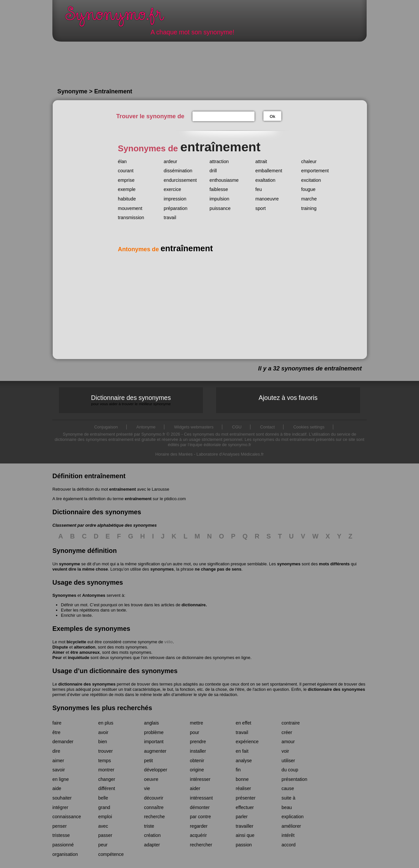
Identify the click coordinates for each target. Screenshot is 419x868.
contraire (291, 723)
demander (63, 742)
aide (57, 788)
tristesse (61, 835)
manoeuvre (267, 199)
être (56, 732)
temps (105, 761)
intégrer (60, 807)
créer (287, 732)
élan (122, 161)
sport (261, 208)
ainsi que (245, 835)
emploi (105, 817)
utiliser (288, 761)
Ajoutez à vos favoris (288, 398)
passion (244, 845)
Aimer (58, 652)
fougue (308, 189)
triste (149, 826)
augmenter (155, 751)
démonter (200, 807)
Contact (268, 427)
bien (103, 742)
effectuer (245, 807)
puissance (220, 208)
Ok (273, 116)
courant (126, 171)
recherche (155, 817)
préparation (175, 208)
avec (103, 826)
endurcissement (180, 180)
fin (238, 770)
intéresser (200, 779)
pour (195, 732)
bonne (242, 779)
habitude (127, 199)
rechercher (201, 845)
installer (198, 751)
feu (259, 189)
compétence (111, 854)
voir (285, 751)
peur (103, 845)
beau (287, 807)
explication (293, 817)
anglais (151, 723)
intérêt (288, 835)
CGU (237, 427)
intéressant (201, 798)
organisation (65, 854)
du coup (290, 770)
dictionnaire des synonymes (87, 684)
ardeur (170, 161)
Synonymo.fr (119, 18)
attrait (261, 161)
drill (213, 171)
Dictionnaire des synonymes (131, 400)
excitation (311, 180)
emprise (126, 180)
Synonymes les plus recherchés (102, 708)
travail (170, 217)
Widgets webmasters (194, 427)
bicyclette (76, 642)
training (309, 208)
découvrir (154, 798)
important (154, 742)
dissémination (178, 171)
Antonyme (146, 427)
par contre (200, 817)
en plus (106, 723)
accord (289, 845)
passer (105, 835)
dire (56, 751)
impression (175, 199)
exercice (172, 189)
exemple (127, 189)
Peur (57, 658)
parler (242, 817)
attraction (219, 161)
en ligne (61, 779)
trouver (106, 751)
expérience (247, 742)
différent (107, 788)
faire (57, 723)
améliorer (291, 826)
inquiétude (79, 658)
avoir (103, 732)
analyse (244, 761)
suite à (288, 798)
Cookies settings (309, 427)
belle (103, 798)
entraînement (122, 489)
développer (156, 770)
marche (309, 199)
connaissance (67, 817)
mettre (197, 723)
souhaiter (62, 798)
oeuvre (151, 779)
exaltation (265, 180)
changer (107, 779)
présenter (246, 798)
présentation (294, 779)
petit (148, 761)
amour (288, 742)
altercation (85, 647)
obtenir (197, 761)
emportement (315, 171)
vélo (169, 642)
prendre (198, 742)
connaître (154, 807)
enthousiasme (224, 180)
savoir (59, 770)
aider (195, 788)
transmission (131, 217)
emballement (269, 171)
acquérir (198, 835)
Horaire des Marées (174, 454)
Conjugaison (106, 427)
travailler (245, 826)
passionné (63, 845)
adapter (152, 845)
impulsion (219, 199)
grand (104, 807)
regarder (199, 826)
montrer (106, 770)
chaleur (309, 161)
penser (60, 826)
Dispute (60, 647)
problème (154, 732)
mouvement (130, 208)
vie (147, 788)
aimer (58, 761)
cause (288, 788)
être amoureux (85, 652)
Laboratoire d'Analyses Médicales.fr (230, 454)
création (152, 835)
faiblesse (219, 189)
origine (197, 770)
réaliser (243, 788)
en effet (243, 723)
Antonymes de (165, 249)
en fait (242, 751)
